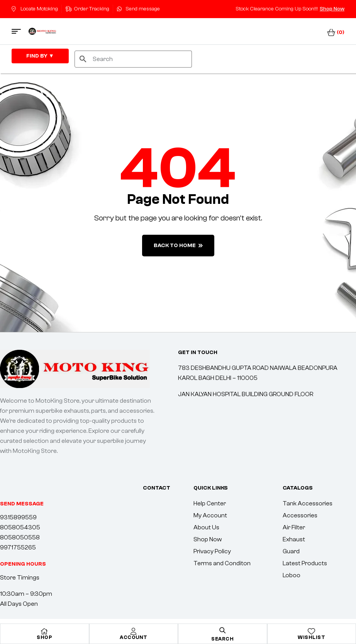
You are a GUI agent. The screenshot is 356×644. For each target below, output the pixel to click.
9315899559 (18, 517)
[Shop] (44, 631)
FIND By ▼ (40, 56)
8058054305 (20, 527)
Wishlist (311, 637)
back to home (178, 246)
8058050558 (20, 537)
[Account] (134, 631)
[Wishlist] (312, 631)
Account (134, 637)
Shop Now (332, 9)
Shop (44, 637)
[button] (23, 564)
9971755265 (18, 547)
